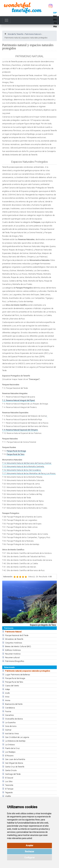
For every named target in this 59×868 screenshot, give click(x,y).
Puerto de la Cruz (12, 748)
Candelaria (10, 708)
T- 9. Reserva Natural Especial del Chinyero (20, 430)
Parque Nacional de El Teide (17, 635)
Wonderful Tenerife (15, 34)
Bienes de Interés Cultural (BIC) (18, 646)
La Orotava (10, 745)
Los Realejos (10, 752)
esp (55, 13)
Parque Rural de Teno (14, 682)
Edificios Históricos (13, 650)
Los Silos (9, 781)
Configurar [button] (30, 858)
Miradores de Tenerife (14, 639)
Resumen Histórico (13, 654)
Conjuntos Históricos (14, 643)
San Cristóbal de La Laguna (17, 737)
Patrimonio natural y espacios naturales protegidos (28, 671)
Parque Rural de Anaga (15, 678)
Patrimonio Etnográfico (15, 661)
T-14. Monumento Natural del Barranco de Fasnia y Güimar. (27, 463)
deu (55, 20)
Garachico (9, 715)
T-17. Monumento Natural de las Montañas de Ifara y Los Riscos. (29, 473)
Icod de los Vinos (12, 734)
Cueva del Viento (12, 686)
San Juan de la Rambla (15, 759)
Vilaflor (8, 796)
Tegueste (9, 792)
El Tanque (9, 789)
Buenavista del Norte (14, 704)
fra (55, 27)
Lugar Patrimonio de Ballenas (18, 675)
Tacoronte (9, 785)
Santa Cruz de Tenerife (15, 767)
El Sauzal (9, 778)
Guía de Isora (11, 726)
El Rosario (9, 756)
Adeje (7, 689)
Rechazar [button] (30, 851)
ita (55, 23)
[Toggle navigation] (6, 20)
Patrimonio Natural (33, 34)
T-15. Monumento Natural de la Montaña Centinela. (23, 466)
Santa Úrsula (11, 770)
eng (55, 16)
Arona (8, 700)
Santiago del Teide (13, 774)
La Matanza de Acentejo (15, 741)
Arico (7, 697)
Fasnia (8, 711)
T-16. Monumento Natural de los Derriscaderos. (22, 470)
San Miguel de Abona (14, 763)
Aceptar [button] (30, 845)
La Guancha (10, 722)
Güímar (8, 730)
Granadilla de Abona (14, 719)
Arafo (7, 693)
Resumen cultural (12, 657)
